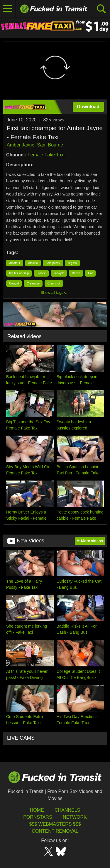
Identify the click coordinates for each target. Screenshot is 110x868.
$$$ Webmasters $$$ (55, 824)
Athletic (33, 263)
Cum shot (54, 283)
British (76, 273)
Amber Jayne (21, 145)
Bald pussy (53, 263)
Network (75, 817)
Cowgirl (14, 283)
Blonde (41, 273)
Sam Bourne (50, 145)
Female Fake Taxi (46, 155)
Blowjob (59, 273)
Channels (67, 810)
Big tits (72, 263)
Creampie (33, 283)
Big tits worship (19, 273)
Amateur (15, 263)
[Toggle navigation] (8, 9)
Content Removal (55, 831)
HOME (37, 810)
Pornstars (38, 817)
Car (90, 273)
